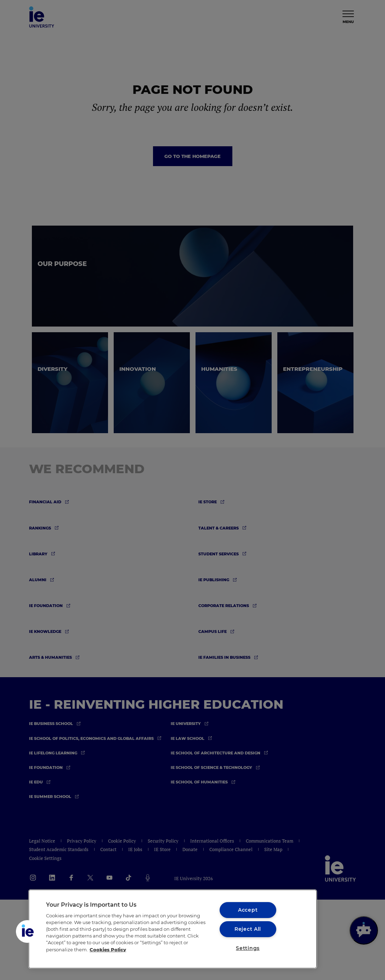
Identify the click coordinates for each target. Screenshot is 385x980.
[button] (27, 931)
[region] (173, 929)
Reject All (248, 929)
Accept (248, 910)
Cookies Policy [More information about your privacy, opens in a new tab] (108, 950)
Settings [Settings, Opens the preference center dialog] (248, 948)
